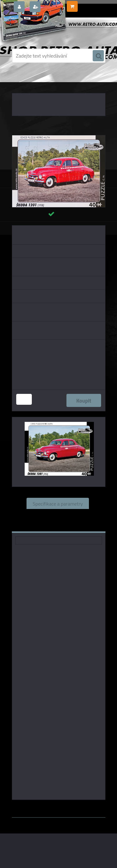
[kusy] (24, 399)
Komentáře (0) (40, 526)
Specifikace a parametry (58, 503)
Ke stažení (80, 526)
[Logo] (55, 30)
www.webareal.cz (77, 803)
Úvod (23, 81)
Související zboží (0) (58, 515)
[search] (98, 56)
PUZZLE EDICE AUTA (49, 81)
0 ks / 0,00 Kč (91, 4)
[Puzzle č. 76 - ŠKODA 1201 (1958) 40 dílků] (59, 138)
